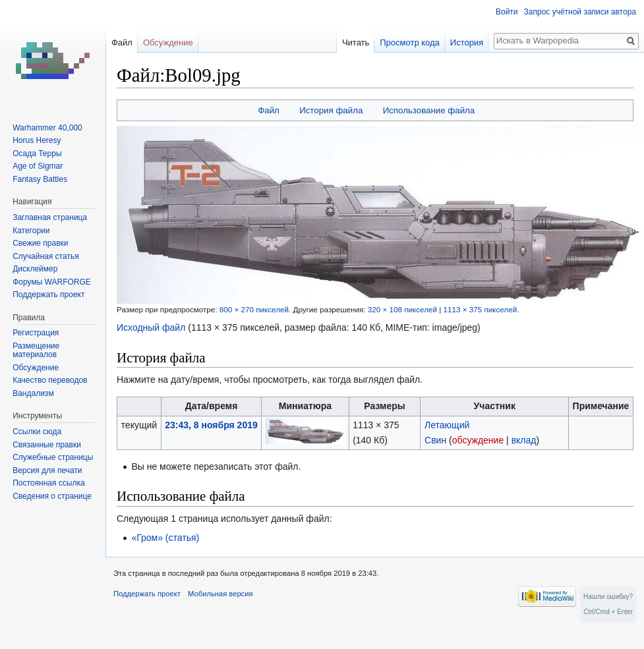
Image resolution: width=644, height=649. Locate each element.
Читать (356, 42)
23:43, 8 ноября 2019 (211, 425)
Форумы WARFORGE (52, 282)
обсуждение (478, 440)
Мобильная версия (220, 594)
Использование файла (429, 110)
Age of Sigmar (38, 166)
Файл (269, 110)
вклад (524, 440)
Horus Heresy (37, 140)
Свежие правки (40, 243)
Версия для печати (47, 470)
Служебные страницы (53, 457)
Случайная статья (45, 256)
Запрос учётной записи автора (580, 12)
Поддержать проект (48, 295)
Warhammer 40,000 (47, 128)
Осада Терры (37, 154)
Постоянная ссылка (48, 483)
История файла (331, 110)
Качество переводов (50, 380)
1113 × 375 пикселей (480, 309)
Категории (31, 231)
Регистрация (36, 333)
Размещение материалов (36, 351)
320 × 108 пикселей (402, 309)
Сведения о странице (52, 496)
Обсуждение (168, 42)
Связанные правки (47, 445)
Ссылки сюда (37, 432)
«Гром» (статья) (165, 538)
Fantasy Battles (40, 179)
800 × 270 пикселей (254, 309)
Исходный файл (151, 327)
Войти (507, 12)
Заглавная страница (50, 217)
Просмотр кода (410, 42)
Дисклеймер (35, 269)
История (467, 42)
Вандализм (33, 393)
